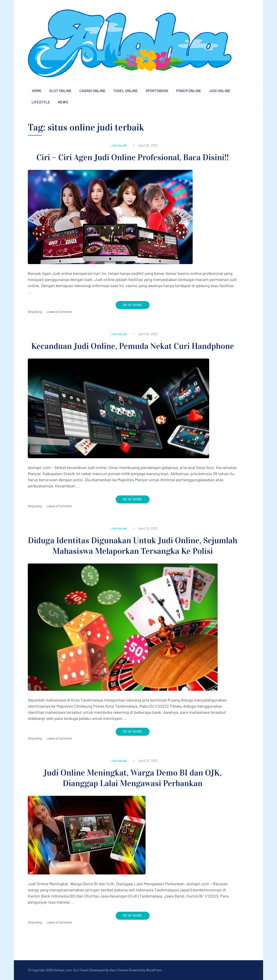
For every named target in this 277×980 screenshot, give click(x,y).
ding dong (35, 312)
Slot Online (60, 91)
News (63, 102)
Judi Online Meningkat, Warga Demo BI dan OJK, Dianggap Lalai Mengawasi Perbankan (133, 778)
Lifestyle (41, 102)
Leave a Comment (59, 312)
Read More (133, 305)
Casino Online (92, 91)
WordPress (154, 970)
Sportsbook (157, 91)
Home (37, 91)
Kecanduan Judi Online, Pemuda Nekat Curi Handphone (132, 346)
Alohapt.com (63, 970)
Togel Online (126, 91)
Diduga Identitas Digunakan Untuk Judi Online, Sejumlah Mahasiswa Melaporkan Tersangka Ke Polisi (133, 546)
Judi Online (220, 91)
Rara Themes (119, 970)
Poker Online (189, 91)
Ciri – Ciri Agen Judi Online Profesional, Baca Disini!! (133, 157)
